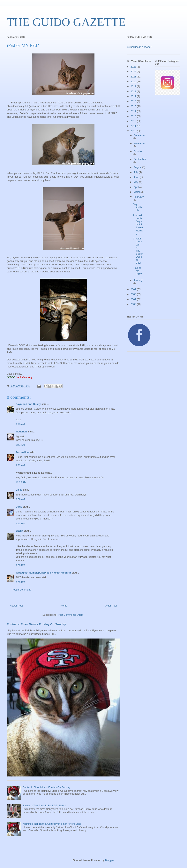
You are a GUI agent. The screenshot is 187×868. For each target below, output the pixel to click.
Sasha (19, 531)
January (138, 280)
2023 (134, 67)
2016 (134, 101)
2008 (134, 294)
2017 (134, 96)
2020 (134, 81)
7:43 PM (20, 523)
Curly (19, 507)
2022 (134, 72)
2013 (134, 116)
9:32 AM (20, 465)
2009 (134, 289)
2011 (134, 126)
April (137, 187)
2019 (134, 86)
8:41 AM (20, 445)
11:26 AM (21, 482)
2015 (134, 106)
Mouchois (22, 432)
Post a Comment (21, 590)
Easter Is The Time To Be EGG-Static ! (44, 805)
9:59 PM (20, 565)
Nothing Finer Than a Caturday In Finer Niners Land (52, 824)
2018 (134, 91)
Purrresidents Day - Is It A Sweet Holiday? (138, 225)
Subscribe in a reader (139, 47)
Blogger (109, 860)
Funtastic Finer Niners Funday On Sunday (36, 624)
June (137, 177)
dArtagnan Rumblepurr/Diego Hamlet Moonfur (43, 573)
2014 (134, 111)
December (139, 135)
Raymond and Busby (28, 404)
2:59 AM (20, 499)
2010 (134, 131)
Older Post (111, 606)
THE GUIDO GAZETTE (66, 22)
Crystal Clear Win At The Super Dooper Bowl (138, 251)
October (138, 151)
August (138, 167)
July (136, 172)
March (138, 192)
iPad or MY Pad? (137, 271)
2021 (134, 77)
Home (64, 606)
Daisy (19, 490)
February (139, 197)
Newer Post (16, 606)
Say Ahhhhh (137, 207)
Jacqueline (22, 452)
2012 (134, 121)
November (139, 143)
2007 (134, 299)
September (140, 159)
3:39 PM (20, 582)
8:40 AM (20, 424)
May (136, 182)
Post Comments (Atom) (71, 615)
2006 (134, 304)
